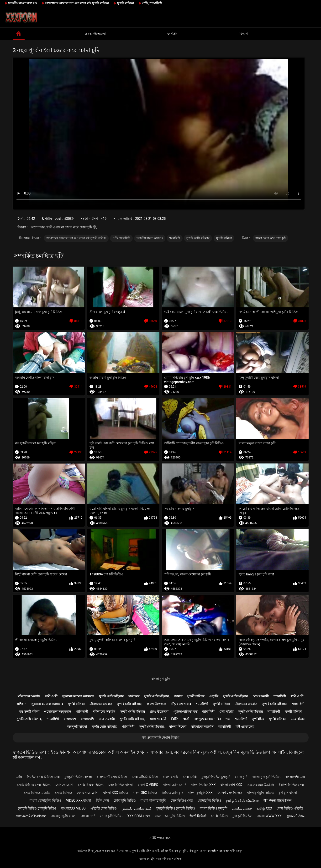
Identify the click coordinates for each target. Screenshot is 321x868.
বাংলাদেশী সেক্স (295, 777)
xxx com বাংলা (139, 816)
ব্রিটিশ (175, 719)
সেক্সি (19, 777)
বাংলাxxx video (73, 808)
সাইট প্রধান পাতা (161, 838)
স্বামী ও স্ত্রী (51, 696)
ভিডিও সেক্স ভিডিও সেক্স (43, 777)
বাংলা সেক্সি (170, 777)
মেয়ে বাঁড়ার (226, 712)
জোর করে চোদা (88, 793)
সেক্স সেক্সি (190, 777)
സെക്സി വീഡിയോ (31, 816)
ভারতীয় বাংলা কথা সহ (23, 3)
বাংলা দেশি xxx (231, 785)
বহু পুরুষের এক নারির (207, 719)
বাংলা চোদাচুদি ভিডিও (170, 816)
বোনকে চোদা (64, 785)
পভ (228, 719)
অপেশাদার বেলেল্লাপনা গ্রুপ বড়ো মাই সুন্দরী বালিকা (77, 3)
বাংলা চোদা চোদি (175, 785)
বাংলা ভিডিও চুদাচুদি (213, 808)
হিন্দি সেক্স (102, 800)
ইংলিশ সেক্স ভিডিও (230, 793)
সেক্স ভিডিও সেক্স (182, 800)
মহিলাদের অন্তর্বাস (29, 696)
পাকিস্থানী (82, 712)
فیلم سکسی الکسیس (137, 808)
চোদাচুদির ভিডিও (209, 800)
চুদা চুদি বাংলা (288, 793)
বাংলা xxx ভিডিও (115, 793)
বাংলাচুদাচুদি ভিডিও (260, 793)
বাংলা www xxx (269, 816)
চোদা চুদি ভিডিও (125, 800)
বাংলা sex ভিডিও (145, 793)
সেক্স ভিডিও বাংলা (121, 785)
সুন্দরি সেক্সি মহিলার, (157, 696)
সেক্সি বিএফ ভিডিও (91, 785)
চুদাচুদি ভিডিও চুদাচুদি (216, 777)
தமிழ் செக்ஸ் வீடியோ (242, 800)
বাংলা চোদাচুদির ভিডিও (45, 800)
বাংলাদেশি (87, 719)
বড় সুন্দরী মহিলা (29, 712)
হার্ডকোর (134, 696)
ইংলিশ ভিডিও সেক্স (291, 785)
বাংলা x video (148, 785)
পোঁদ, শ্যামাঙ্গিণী (152, 3)
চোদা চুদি (241, 777)
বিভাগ (244, 34)
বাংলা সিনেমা (178, 727)
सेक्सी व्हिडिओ (198, 816)
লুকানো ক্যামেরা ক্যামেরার (78, 696)
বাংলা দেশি (88, 816)
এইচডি (214, 696)
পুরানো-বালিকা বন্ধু (185, 712)
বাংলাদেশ (70, 719)
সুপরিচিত (258, 719)
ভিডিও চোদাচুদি (172, 793)
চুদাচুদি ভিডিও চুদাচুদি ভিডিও (37, 808)
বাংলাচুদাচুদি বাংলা (64, 816)
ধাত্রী (186, 719)
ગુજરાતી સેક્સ (296, 816)
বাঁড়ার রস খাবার (181, 704)
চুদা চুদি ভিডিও (242, 816)
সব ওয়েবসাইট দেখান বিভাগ (160, 737)
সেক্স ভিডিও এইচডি (37, 793)
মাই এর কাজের (245, 727)
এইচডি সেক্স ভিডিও (104, 808)
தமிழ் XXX (264, 808)
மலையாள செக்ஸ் (260, 785)
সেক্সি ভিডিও (63, 793)
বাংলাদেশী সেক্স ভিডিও (112, 777)
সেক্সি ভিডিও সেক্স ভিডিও (34, 785)
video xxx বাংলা (79, 800)
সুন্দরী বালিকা (125, 3)
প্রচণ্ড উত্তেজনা (95, 34)
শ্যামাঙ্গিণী (175, 238)
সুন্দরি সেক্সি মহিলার (198, 238)
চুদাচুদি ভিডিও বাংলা (78, 777)
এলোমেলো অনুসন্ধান (58, 712)
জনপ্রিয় (172, 34)
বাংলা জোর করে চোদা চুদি (271, 238)
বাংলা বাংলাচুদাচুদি (153, 800)
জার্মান (178, 696)
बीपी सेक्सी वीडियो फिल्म (277, 800)
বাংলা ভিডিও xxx (203, 785)
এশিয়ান (21, 704)
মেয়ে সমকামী (261, 696)
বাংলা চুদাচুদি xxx (200, 793)
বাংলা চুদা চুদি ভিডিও (266, 777)
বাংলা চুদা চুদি (160, 679)
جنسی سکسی (242, 808)
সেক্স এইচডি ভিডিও (145, 777)
